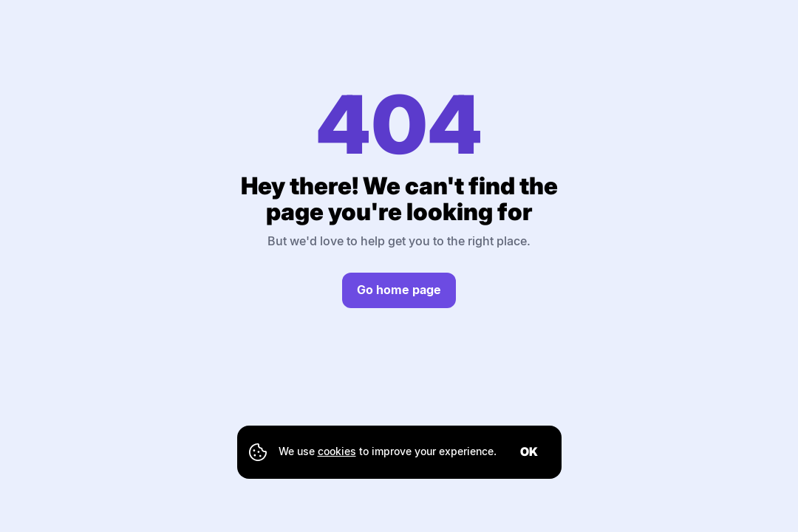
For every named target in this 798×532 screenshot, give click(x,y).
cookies (337, 451)
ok (529, 451)
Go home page (399, 290)
